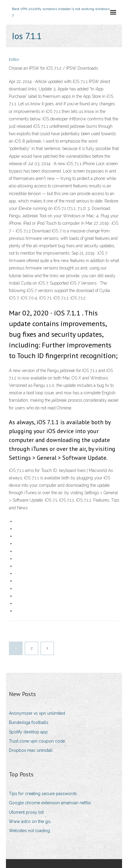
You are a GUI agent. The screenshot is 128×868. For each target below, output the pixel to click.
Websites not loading (29, 831)
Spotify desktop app (28, 732)
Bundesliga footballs (29, 722)
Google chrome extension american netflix (50, 803)
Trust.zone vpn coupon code (37, 741)
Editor (14, 59)
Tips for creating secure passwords (43, 794)
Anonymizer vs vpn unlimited (37, 713)
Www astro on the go (30, 821)
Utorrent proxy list (26, 812)
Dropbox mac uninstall (31, 750)
